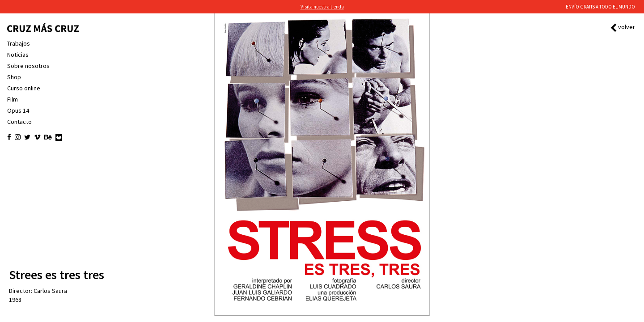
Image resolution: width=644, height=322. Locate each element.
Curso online (24, 88)
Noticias (18, 55)
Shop (14, 77)
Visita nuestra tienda (322, 7)
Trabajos (19, 43)
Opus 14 (18, 110)
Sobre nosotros (28, 66)
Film (13, 99)
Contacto (19, 122)
